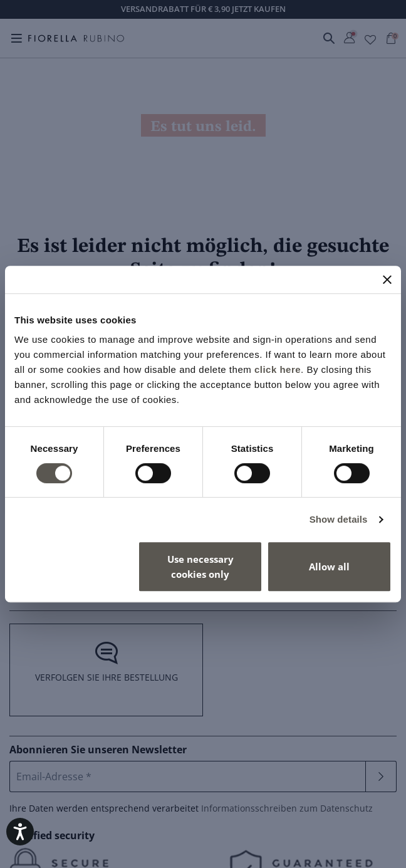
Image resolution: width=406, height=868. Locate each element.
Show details (339, 519)
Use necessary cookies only (200, 567)
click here (278, 369)
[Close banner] (387, 280)
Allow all (329, 567)
